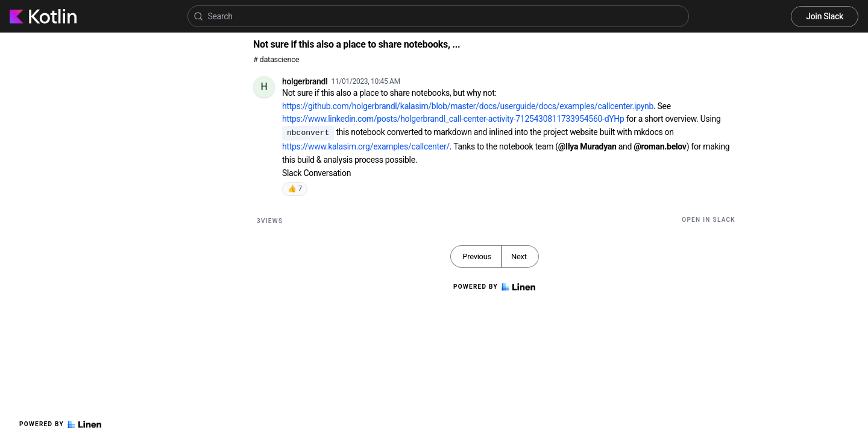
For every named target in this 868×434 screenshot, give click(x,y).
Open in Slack (709, 220)
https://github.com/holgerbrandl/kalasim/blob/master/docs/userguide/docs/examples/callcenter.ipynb (468, 106)
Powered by (60, 424)
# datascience (276, 59)
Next (519, 256)
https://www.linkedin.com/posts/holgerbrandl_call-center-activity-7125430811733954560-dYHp (453, 119)
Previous (477, 256)
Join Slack (825, 16)
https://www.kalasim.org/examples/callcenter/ (366, 146)
